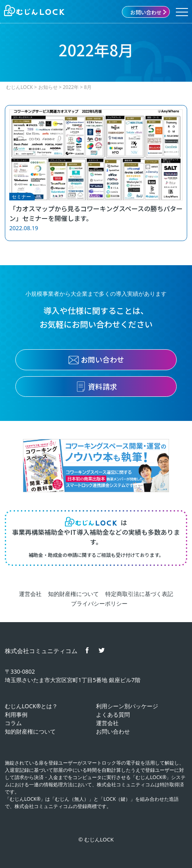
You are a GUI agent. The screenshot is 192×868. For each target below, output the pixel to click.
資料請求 (96, 387)
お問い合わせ (149, 12)
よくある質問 (113, 714)
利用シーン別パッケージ (127, 706)
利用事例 (16, 714)
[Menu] (182, 12)
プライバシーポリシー (99, 603)
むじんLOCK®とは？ (31, 706)
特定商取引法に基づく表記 (139, 594)
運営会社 (30, 594)
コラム (13, 723)
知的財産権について (73, 594)
